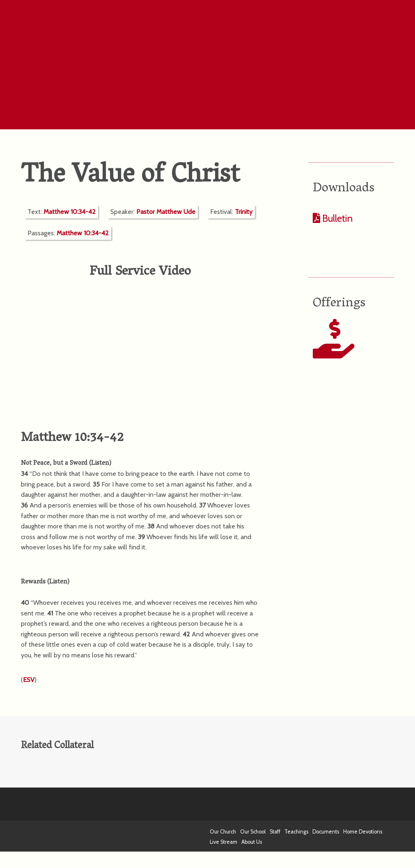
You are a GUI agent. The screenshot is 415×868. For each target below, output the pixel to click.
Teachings (296, 832)
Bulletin (336, 218)
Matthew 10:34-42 (70, 212)
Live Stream (224, 842)
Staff (275, 832)
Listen (100, 464)
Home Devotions (363, 832)
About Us (252, 842)
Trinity (244, 212)
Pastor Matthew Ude (166, 212)
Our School (253, 832)
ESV (29, 680)
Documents (326, 832)
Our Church (223, 832)
